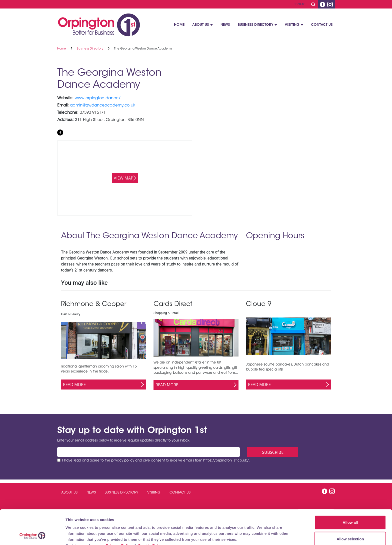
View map (123, 178)
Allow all (350, 490)
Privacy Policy (119, 513)
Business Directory (255, 25)
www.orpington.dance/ (98, 98)
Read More (74, 384)
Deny (350, 523)
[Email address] (148, 452)
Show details (262, 535)
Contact (300, 4)
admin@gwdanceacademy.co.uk (103, 105)
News (225, 25)
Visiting (292, 25)
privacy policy (123, 461)
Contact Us (322, 25)
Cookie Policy (151, 513)
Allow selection (350, 506)
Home (179, 25)
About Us (201, 25)
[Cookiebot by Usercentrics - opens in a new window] (32, 535)
